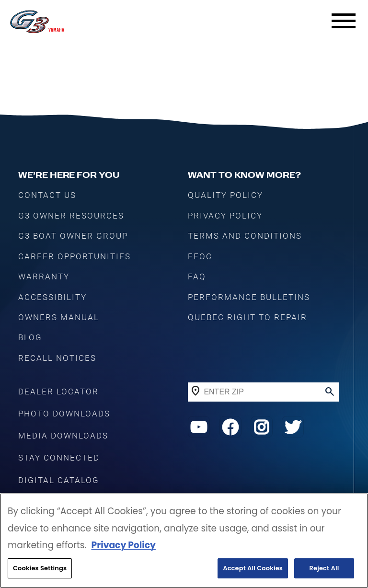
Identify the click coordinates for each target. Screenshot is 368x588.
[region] (184, 541)
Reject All (324, 568)
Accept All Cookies (253, 568)
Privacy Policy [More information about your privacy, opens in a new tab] (123, 545)
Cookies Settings (40, 568)
